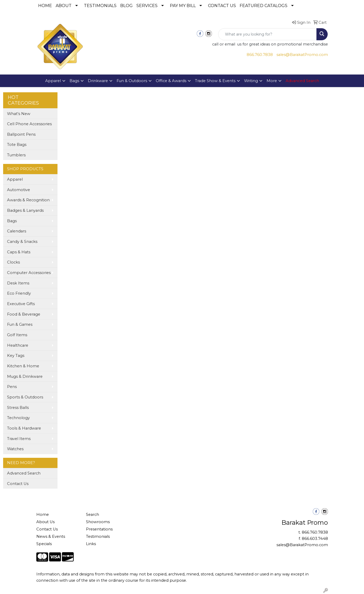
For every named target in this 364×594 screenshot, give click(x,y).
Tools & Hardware (24, 428)
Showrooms (98, 522)
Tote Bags (17, 145)
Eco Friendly (19, 293)
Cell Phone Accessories (29, 124)
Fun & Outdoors (132, 81)
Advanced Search (24, 473)
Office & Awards (171, 81)
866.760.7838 (260, 55)
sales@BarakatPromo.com (302, 55)
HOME (45, 6)
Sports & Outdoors (25, 397)
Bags (74, 81)
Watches (15, 449)
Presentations (99, 529)
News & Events (51, 536)
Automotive (19, 190)
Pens (12, 387)
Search (93, 515)
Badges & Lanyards (25, 210)
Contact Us (18, 484)
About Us (45, 522)
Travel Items (19, 439)
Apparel (53, 81)
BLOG (126, 6)
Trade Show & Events (215, 81)
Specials (44, 544)
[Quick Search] (267, 34)
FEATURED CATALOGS (264, 6)
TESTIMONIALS (100, 6)
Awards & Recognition (28, 200)
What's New (19, 114)
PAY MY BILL (183, 6)
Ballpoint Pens (21, 134)
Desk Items (18, 283)
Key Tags (16, 356)
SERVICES (147, 6)
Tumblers (16, 155)
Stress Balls (18, 408)
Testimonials (98, 536)
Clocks (13, 262)
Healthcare (18, 345)
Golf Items (17, 335)
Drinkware (98, 81)
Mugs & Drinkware (25, 376)
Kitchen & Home (23, 366)
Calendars (17, 231)
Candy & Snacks (22, 242)
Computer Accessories (29, 273)
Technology (18, 418)
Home (43, 515)
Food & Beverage (24, 314)
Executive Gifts (21, 304)
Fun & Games (20, 324)
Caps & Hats (19, 252)
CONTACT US (222, 6)
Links (91, 544)
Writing (251, 81)
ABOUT (64, 6)
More (272, 81)
